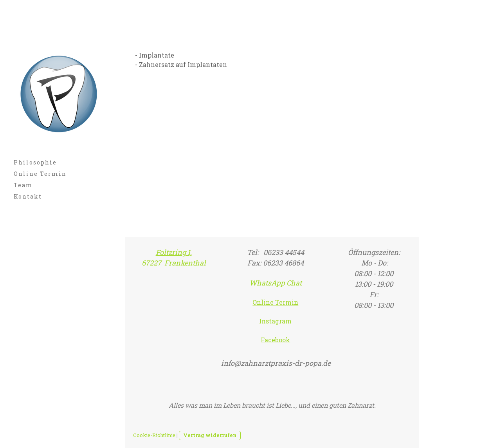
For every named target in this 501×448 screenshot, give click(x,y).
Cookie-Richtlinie (154, 435)
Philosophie (35, 162)
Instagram (275, 321)
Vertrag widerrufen (210, 435)
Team (23, 185)
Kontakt (28, 196)
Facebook (275, 340)
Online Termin (40, 174)
